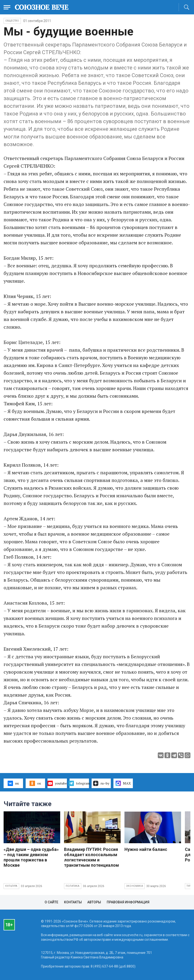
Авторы (94, 902)
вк (13, 783)
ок (35, 783)
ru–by (101, 783)
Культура (11, 886)
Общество (12, 21)
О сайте (51, 902)
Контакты (73, 902)
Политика (73, 886)
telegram (79, 783)
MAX (123, 783)
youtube (57, 783)
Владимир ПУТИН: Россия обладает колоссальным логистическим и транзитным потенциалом (91, 857)
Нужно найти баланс (146, 849)
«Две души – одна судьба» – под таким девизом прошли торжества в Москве (31, 857)
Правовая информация (128, 902)
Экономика (135, 886)
